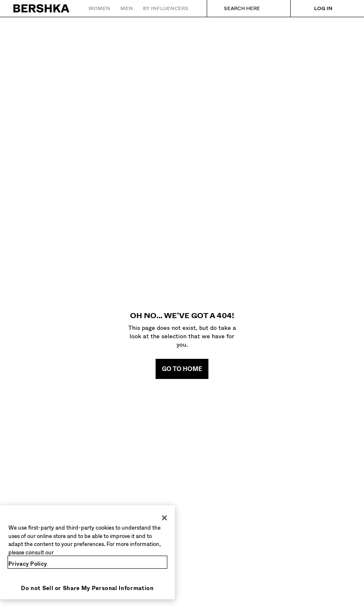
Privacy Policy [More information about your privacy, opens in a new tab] (28, 564)
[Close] (164, 518)
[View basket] (346, 8)
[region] (87, 552)
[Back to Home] (42, 8)
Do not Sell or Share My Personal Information (87, 588)
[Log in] (315, 8)
